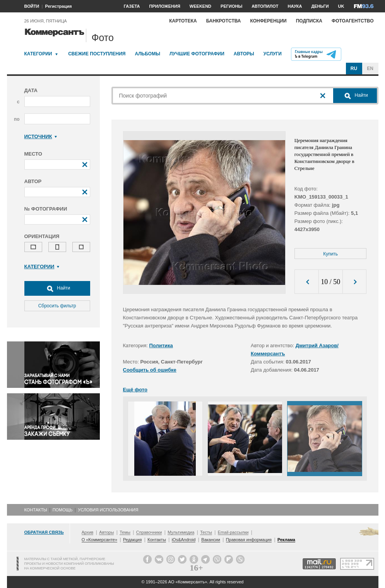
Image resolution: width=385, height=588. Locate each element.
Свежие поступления (97, 54)
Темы (125, 532)
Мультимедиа (181, 532)
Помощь (63, 510)
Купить (330, 254)
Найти (57, 288)
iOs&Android (184, 540)
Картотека (183, 21)
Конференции (268, 21)
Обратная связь (44, 532)
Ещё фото (135, 390)
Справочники (149, 532)
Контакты (36, 510)
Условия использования (108, 510)
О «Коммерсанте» (99, 540)
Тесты (206, 532)
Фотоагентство (353, 21)
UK (341, 6)
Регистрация (59, 6)
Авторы (244, 54)
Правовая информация (249, 540)
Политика (161, 345)
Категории (38, 54)
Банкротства (224, 21)
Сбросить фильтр (57, 306)
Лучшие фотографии (197, 54)
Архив (88, 532)
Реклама (286, 540)
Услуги (273, 54)
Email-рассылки (233, 532)
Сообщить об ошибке (150, 370)
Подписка (309, 21)
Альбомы (147, 54)
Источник (41, 136)
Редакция (132, 540)
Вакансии (211, 540)
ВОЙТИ (32, 6)
